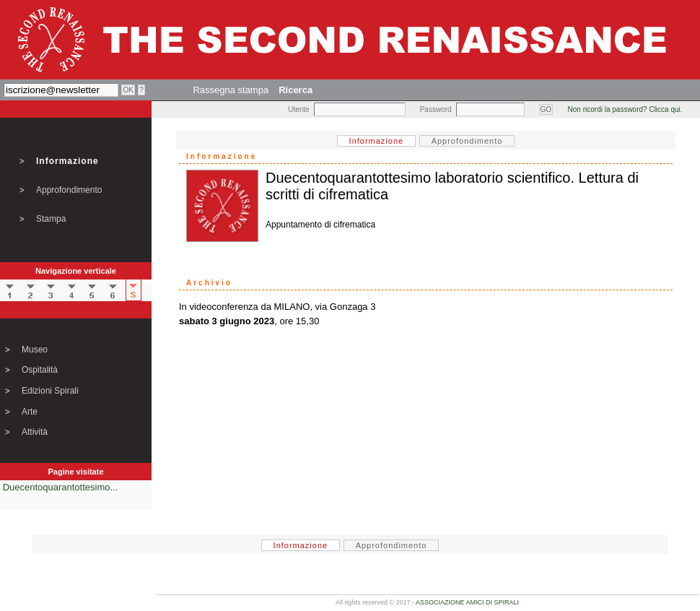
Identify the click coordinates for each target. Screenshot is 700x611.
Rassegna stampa (231, 90)
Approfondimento (69, 190)
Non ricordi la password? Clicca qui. (625, 109)
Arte (30, 412)
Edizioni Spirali (50, 391)
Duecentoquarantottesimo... (61, 487)
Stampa (51, 219)
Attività (35, 432)
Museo (35, 350)
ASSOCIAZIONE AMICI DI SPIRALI (467, 602)
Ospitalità (40, 370)
